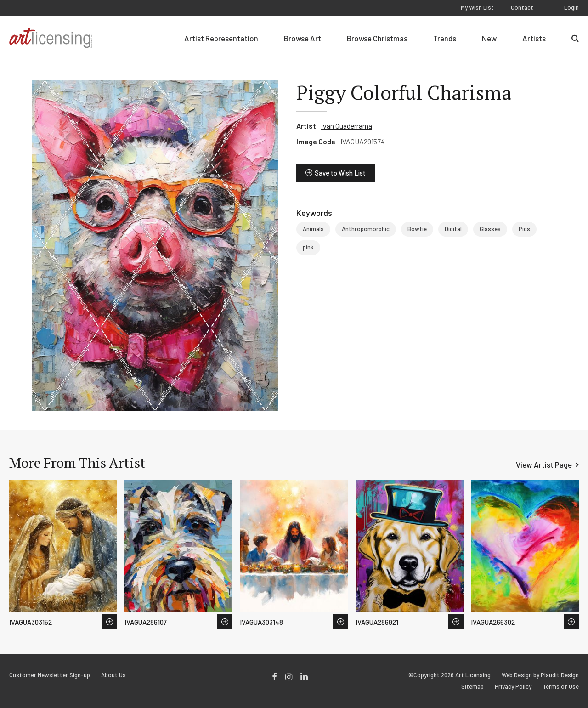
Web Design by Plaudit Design (540, 675)
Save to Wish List (340, 173)
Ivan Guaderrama (347, 126)
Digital (453, 229)
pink (308, 247)
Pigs (524, 229)
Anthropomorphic (366, 229)
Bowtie (417, 229)
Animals (313, 229)
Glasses (490, 229)
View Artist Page (544, 464)
